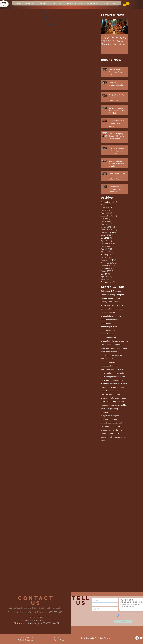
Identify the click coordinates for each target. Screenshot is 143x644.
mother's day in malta (119, 384)
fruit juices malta (107, 355)
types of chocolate (112, 426)
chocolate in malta (108, 330)
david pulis (105, 348)
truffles (122, 423)
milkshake (105, 384)
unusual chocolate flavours (112, 430)
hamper (104, 359)
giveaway (119, 355)
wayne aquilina (120, 437)
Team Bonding (114, 302)
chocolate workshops (109, 341)
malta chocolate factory (116, 373)
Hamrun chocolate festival (111, 298)
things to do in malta (109, 419)
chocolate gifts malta (109, 327)
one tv (121, 387)
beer (113, 305)
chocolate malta (107, 334)
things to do (106, 412)
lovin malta (120, 369)
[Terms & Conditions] (25, 637)
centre (104, 312)
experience (105, 352)
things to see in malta (109, 423)
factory (114, 352)
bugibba (120, 305)
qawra (103, 401)
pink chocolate (107, 394)
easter (113, 348)
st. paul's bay (113, 409)
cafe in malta (112, 309)
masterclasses (117, 380)
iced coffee (105, 369)
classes (109, 344)
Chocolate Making (108, 295)
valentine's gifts (107, 437)
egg (119, 348)
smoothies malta (107, 405)
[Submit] (123, 621)
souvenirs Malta (121, 405)
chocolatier (124, 341)
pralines (117, 394)
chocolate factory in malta (111, 316)
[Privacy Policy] (59, 640)
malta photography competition (113, 376)
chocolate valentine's (109, 337)
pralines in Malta (107, 398)
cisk (103, 344)
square (104, 409)
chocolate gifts (107, 323)
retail (109, 401)
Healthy (104, 302)
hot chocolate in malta (110, 366)
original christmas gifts (110, 391)
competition (117, 344)
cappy (121, 309)
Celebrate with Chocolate (111, 291)
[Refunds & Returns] (25, 640)
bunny (103, 309)
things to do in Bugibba (110, 416)
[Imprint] (57, 637)
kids (113, 369)
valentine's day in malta (110, 433)
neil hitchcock (106, 387)
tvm (102, 426)
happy (111, 359)
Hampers (120, 295)
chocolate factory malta (110, 319)
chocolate (111, 312)
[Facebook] (137, 638)
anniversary (106, 305)
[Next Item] (124, 26)
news (115, 387)
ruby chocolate (119, 401)
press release (121, 398)
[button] (126, 4)
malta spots (106, 380)
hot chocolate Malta (109, 362)
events (124, 348)
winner (104, 441)
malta (103, 373)
